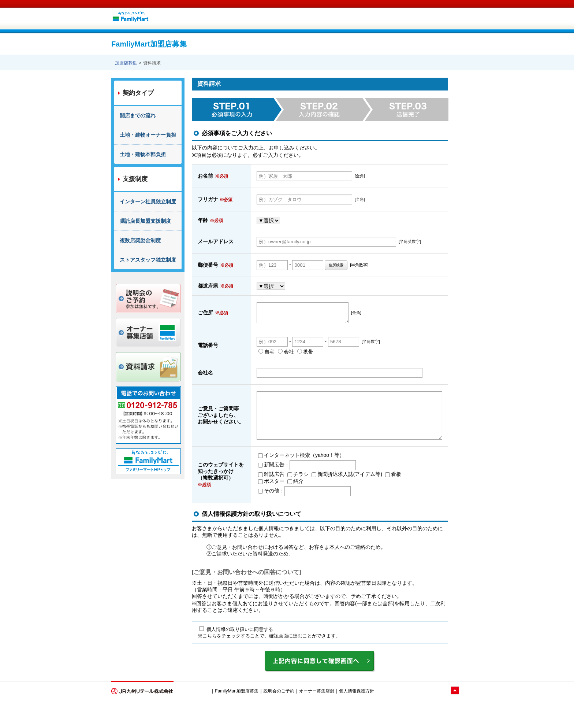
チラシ (276, 497)
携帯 (283, 365)
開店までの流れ (138, 115)
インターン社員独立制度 (148, 202)
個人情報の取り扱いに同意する (236, 653)
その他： (249, 514)
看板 (371, 497)
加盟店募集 (126, 63)
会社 (264, 365)
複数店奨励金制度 (140, 240)
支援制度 (135, 179)
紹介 (273, 504)
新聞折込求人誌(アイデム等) (325, 497)
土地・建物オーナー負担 (148, 135)
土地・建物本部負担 (143, 154)
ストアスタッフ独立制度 (148, 260)
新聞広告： (252, 488)
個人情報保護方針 (357, 714)
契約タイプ (138, 93)
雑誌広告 (249, 497)
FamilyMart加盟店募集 (237, 714)
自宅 (245, 365)
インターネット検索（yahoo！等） (279, 478)
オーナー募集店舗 (317, 714)
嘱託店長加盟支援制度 (145, 221)
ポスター (249, 504)
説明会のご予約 (279, 714)
